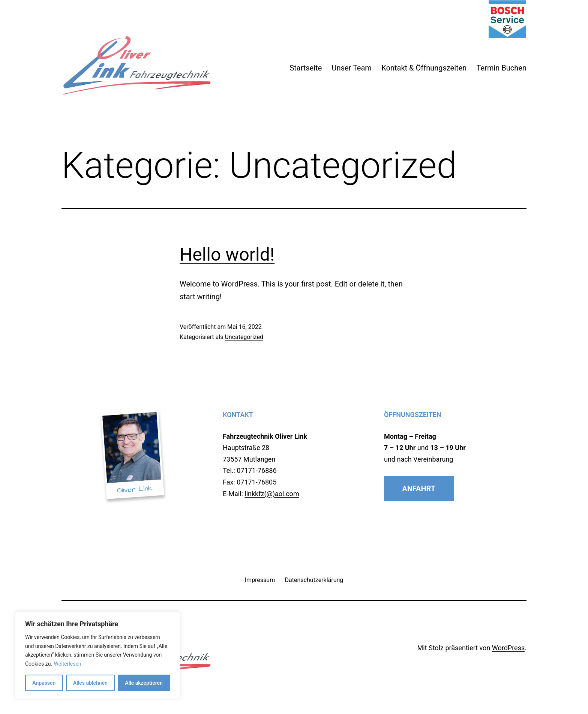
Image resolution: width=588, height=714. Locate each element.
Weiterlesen (68, 664)
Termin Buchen (502, 68)
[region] (97, 655)
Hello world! (227, 254)
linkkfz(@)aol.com (272, 494)
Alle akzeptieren (144, 683)
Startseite (306, 68)
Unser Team (352, 68)
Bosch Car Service (507, 19)
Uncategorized (244, 337)
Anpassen (44, 683)
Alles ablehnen (90, 683)
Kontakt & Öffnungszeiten (424, 68)
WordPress (508, 648)
